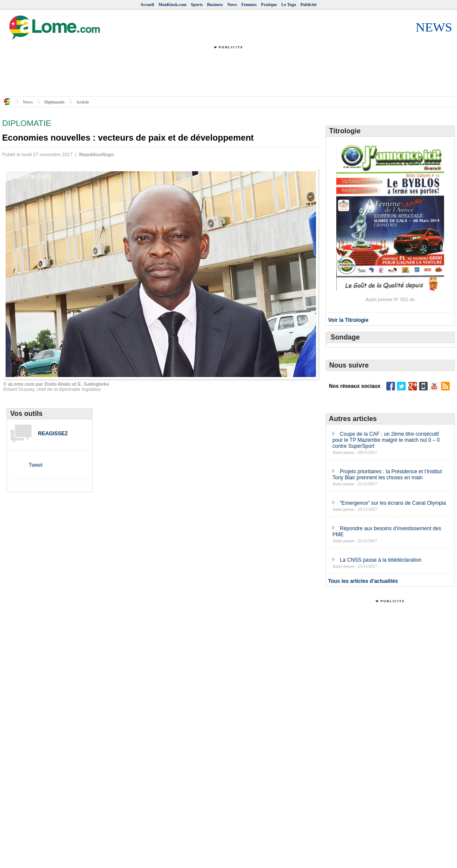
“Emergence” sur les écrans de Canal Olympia (393, 503)
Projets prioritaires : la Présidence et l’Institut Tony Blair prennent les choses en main (387, 475)
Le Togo (289, 5)
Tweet (35, 465)
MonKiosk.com (172, 5)
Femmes (249, 5)
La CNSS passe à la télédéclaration (380, 560)
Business (215, 5)
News (232, 5)
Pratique (269, 5)
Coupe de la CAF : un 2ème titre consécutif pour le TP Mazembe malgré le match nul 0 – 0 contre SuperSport (386, 440)
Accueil (147, 5)
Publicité (309, 5)
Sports (197, 5)
